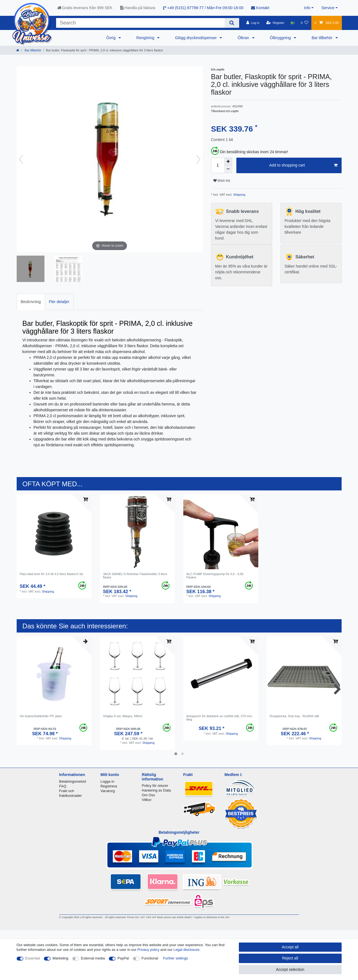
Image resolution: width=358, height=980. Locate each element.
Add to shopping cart (303, 165)
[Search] (232, 23)
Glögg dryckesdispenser (196, 38)
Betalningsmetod (72, 781)
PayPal (123, 958)
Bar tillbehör (323, 38)
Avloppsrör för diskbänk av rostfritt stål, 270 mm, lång (220, 718)
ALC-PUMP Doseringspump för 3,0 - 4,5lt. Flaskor (215, 576)
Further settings (176, 958)
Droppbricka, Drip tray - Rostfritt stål (294, 716)
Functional (150, 958)
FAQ (63, 786)
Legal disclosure (187, 950)
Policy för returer (155, 786)
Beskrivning (31, 302)
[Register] (275, 23)
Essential (33, 958)
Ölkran (244, 38)
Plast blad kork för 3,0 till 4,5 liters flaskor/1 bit (51, 574)
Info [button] (307, 8)
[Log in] (253, 23)
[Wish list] (305, 23)
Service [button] (328, 8)
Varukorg (108, 791)
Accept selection (290, 969)
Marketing (60, 958)
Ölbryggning (281, 38)
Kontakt (260, 8)
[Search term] (141, 23)
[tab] (31, 302)
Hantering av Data (156, 790)
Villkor (147, 800)
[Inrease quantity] (228, 162)
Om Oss (148, 795)
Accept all (290, 947)
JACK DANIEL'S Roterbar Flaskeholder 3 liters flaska (135, 576)
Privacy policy (148, 950)
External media (93, 958)
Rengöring (146, 38)
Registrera (109, 786)
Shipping (239, 195)
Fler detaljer (59, 302)
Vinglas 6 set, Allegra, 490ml (123, 716)
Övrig (111, 38)
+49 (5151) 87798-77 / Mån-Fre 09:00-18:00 (203, 8)
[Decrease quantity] (228, 169)
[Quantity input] (218, 165)
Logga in (107, 781)
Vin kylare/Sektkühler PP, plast (41, 716)
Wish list (222, 181)
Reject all (290, 958)
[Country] (293, 23)
